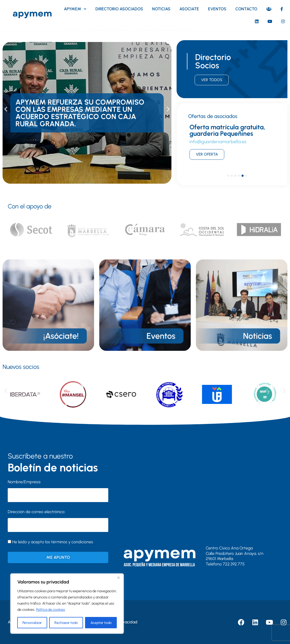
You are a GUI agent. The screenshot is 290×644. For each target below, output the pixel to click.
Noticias (161, 9)
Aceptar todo (101, 622)
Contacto (246, 9)
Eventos (217, 9)
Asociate (189, 9)
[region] (67, 604)
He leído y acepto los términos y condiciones (53, 542)
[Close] (118, 578)
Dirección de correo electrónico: (58, 521)
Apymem (75, 9)
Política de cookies (51, 610)
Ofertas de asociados (213, 116)
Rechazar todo (66, 622)
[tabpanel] (232, 144)
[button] (6, 109)
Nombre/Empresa (24, 482)
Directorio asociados (119, 9)
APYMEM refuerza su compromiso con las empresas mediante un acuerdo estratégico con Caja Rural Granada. (80, 113)
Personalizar (32, 622)
